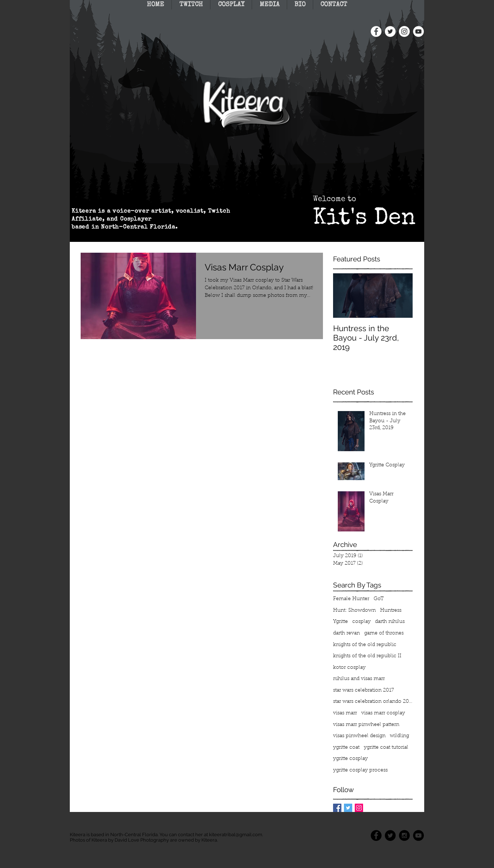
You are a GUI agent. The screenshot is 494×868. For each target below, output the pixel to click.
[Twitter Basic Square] (348, 808)
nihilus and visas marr (359, 679)
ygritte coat (346, 748)
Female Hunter (351, 599)
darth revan (346, 633)
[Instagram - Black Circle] (404, 835)
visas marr (345, 713)
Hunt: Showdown (354, 611)
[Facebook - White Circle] (376, 31)
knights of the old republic (365, 645)
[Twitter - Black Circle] (390, 835)
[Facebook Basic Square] (337, 808)
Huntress (391, 611)
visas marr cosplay (383, 713)
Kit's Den (364, 219)
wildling (399, 736)
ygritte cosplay (350, 759)
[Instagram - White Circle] (404, 31)
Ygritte (340, 622)
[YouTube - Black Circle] (418, 835)
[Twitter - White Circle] (390, 31)
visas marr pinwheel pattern (366, 725)
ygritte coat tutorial (386, 748)
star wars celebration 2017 (363, 690)
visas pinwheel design (359, 736)
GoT (379, 599)
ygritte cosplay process (360, 770)
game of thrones (384, 633)
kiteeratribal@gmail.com (236, 835)
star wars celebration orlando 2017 (373, 702)
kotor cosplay (349, 668)
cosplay (361, 622)
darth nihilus (390, 622)
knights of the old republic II (367, 656)
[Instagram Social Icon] (359, 808)
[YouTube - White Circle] (418, 31)
